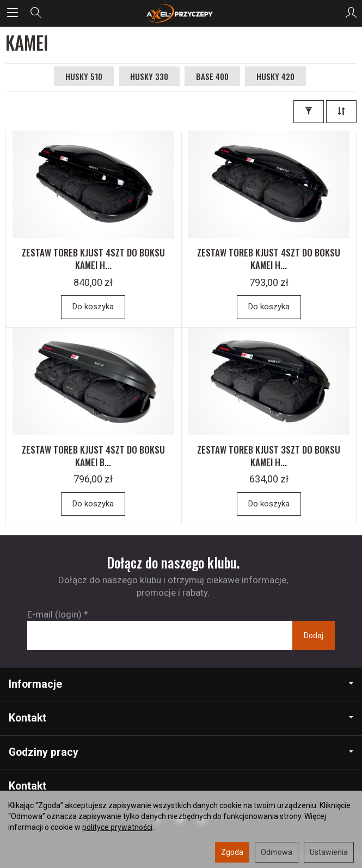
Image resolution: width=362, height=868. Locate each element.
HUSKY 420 (275, 76)
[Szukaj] (36, 13)
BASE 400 (212, 76)
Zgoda (232, 852)
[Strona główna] (181, 13)
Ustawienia (329, 852)
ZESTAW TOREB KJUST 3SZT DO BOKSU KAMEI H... (269, 456)
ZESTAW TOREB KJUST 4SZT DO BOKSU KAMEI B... (93, 456)
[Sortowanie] (341, 112)
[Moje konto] (351, 13)
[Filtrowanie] (309, 112)
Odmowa (277, 852)
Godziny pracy (181, 752)
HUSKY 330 (149, 76)
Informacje (181, 684)
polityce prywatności (117, 827)
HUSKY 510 (84, 76)
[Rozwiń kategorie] (13, 13)
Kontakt (181, 718)
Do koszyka (93, 307)
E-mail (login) (54, 614)
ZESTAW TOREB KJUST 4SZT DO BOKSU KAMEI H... (93, 259)
